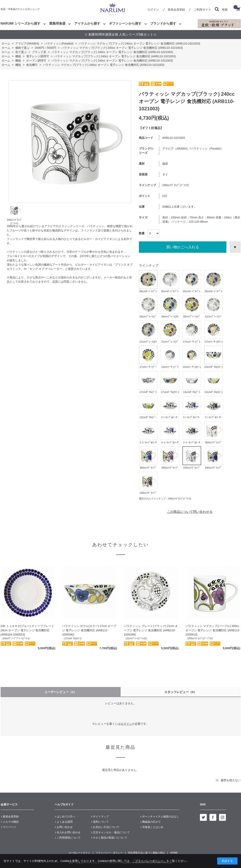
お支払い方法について (106, 827)
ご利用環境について (69, 838)
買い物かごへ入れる (183, 247)
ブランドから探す (163, 23)
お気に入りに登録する (235, 247)
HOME (174, 853)
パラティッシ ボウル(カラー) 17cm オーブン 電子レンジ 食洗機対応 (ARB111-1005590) (89, 630)
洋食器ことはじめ (153, 827)
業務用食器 (57, 23)
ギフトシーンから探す (125, 23)
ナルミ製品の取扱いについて (110, 838)
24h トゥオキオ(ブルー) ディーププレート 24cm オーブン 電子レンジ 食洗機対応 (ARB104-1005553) (27, 630)
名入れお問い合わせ (69, 832)
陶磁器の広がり (151, 822)
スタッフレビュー (180, 692)
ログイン (153, 10)
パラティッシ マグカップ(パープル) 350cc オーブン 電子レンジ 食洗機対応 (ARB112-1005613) (213, 630)
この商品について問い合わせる (190, 512)
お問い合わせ (65, 827)
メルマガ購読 (11, 822)
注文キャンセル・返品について (111, 832)
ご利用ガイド (202, 10)
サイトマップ (101, 816)
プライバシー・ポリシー (109, 853)
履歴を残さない (231, 780)
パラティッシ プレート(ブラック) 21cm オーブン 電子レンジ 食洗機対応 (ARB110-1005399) (151, 630)
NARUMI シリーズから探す (21, 23)
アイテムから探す (87, 23)
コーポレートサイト (79, 853)
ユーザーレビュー (61, 692)
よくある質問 (65, 822)
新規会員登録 (176, 10)
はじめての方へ (66, 816)
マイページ (9, 827)
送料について (101, 822)
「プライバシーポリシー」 (149, 861)
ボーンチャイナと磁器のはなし (161, 816)
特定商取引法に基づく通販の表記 (146, 853)
